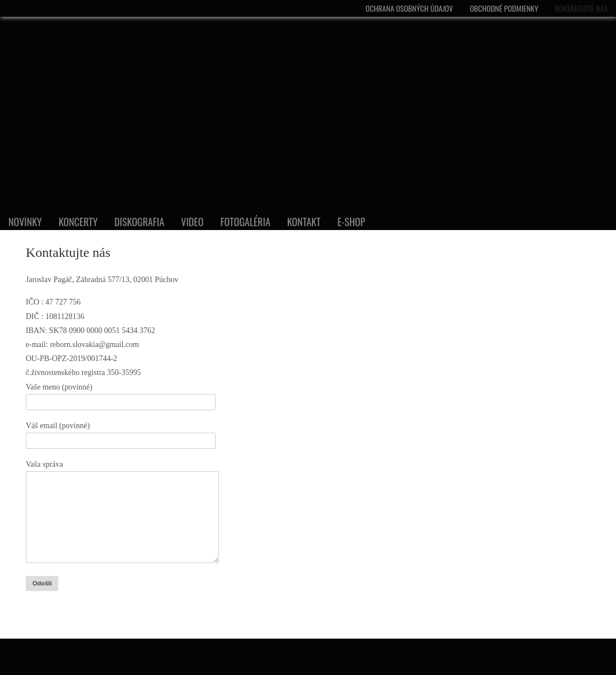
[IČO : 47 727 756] (256, 302)
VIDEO (192, 222)
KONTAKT (304, 222)
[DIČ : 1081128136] (256, 317)
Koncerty (78, 222)
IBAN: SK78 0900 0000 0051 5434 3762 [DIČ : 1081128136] (90, 331)
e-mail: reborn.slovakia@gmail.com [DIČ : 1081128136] (82, 344)
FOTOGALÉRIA (245, 222)
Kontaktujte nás (581, 8)
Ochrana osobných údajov (409, 8)
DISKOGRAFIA (139, 222)
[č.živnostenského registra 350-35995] (256, 372)
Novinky (25, 222)
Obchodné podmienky (504, 8)
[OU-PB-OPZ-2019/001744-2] (256, 358)
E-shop (351, 222)
